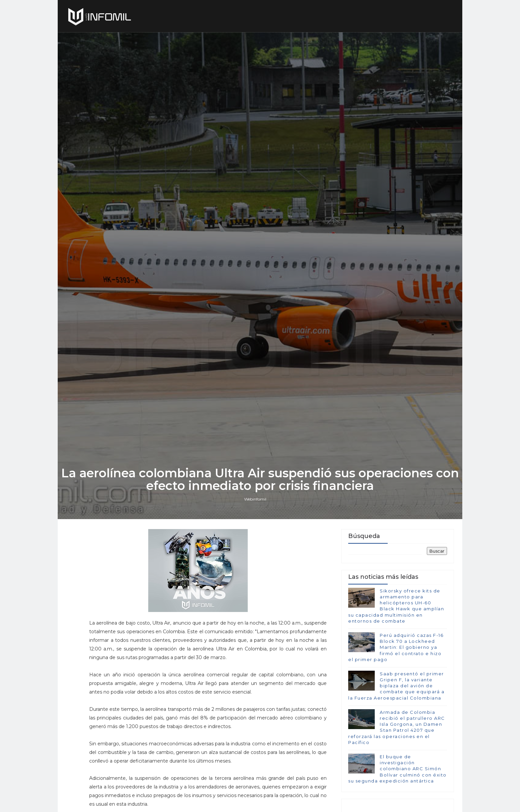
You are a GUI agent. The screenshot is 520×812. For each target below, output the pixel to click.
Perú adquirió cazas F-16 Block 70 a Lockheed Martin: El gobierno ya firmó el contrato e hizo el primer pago (396, 647)
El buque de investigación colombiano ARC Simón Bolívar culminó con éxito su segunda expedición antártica (397, 769)
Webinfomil (255, 499)
